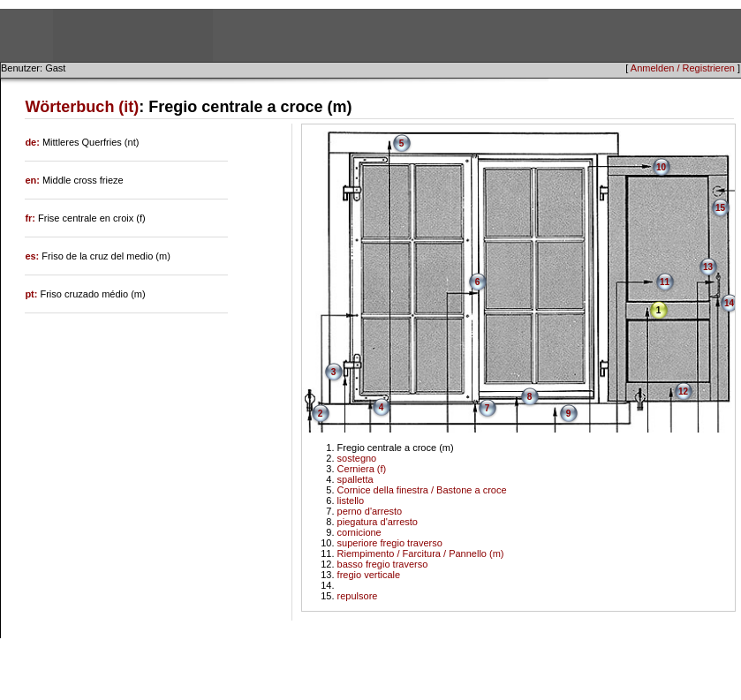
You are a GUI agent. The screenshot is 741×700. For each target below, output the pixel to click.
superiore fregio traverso (390, 543)
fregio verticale (369, 575)
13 (708, 267)
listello (351, 501)
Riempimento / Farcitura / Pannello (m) (421, 553)
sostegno (357, 458)
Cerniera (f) (362, 469)
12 (683, 391)
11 (665, 282)
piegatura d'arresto (378, 522)
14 (729, 303)
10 (661, 167)
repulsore (358, 596)
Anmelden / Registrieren (683, 68)
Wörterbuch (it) (82, 107)
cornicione (359, 532)
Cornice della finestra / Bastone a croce (422, 490)
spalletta (355, 479)
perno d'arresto (370, 511)
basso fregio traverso (383, 564)
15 (720, 208)
